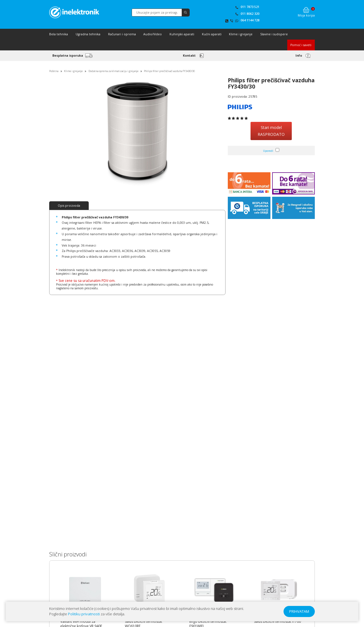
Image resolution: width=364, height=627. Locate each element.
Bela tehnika (59, 34)
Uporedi (268, 151)
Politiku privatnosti (84, 614)
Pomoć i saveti (301, 45)
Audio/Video (153, 34)
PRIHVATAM (299, 611)
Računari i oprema (122, 34)
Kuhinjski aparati (182, 34)
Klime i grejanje (241, 34)
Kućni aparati (212, 34)
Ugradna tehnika (88, 34)
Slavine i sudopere (274, 34)
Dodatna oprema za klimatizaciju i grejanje (113, 71)
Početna (54, 71)
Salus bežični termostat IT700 (277, 622)
